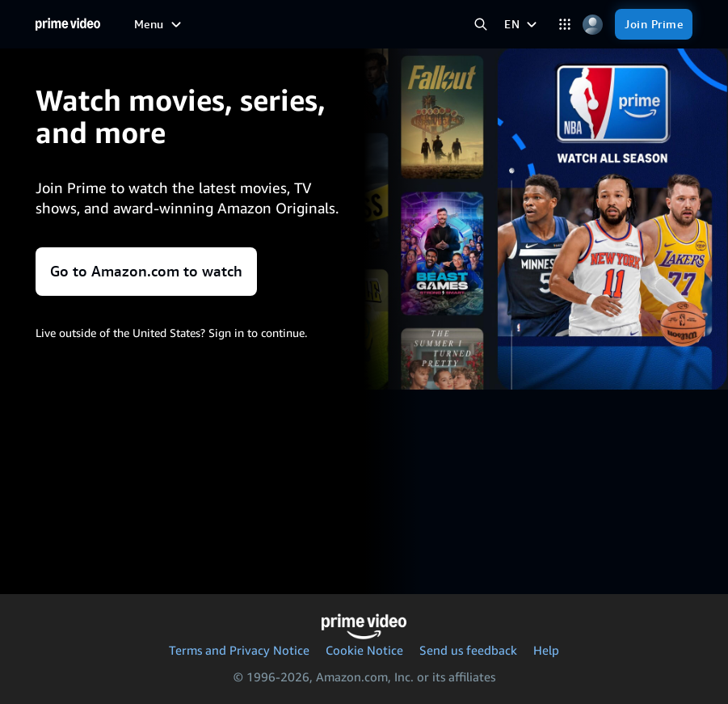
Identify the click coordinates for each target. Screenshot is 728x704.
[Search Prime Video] (480, 25)
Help (546, 650)
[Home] (68, 24)
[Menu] (160, 24)
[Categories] (564, 25)
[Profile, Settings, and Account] (593, 25)
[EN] (522, 24)
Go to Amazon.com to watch (146, 271)
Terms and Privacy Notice (239, 650)
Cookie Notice (364, 650)
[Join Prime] (654, 24)
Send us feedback (468, 650)
